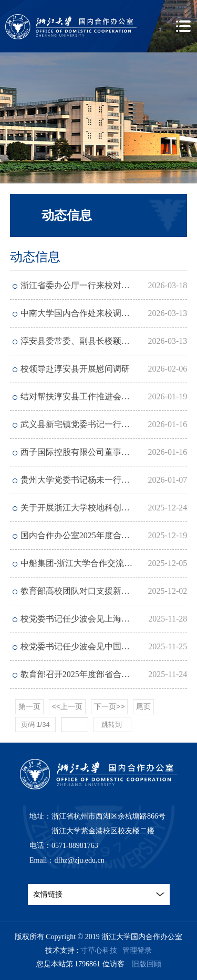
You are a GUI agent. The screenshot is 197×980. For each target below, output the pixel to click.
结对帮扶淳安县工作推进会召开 (79, 396)
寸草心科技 (99, 950)
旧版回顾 (147, 964)
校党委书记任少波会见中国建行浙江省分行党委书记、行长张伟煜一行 (104, 646)
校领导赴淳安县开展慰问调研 (75, 369)
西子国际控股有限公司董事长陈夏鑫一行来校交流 (104, 452)
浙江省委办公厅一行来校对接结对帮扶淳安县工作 (104, 285)
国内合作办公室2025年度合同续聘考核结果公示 (104, 535)
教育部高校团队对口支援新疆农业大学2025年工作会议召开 (104, 591)
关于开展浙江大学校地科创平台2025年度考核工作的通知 (104, 508)
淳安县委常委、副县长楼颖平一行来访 (92, 341)
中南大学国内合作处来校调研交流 (84, 313)
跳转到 (113, 725)
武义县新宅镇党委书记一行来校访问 (88, 424)
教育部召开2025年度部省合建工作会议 (92, 674)
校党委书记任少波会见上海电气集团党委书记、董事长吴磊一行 (104, 619)
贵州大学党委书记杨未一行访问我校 (88, 480)
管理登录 (137, 950)
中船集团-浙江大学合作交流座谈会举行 (93, 563)
